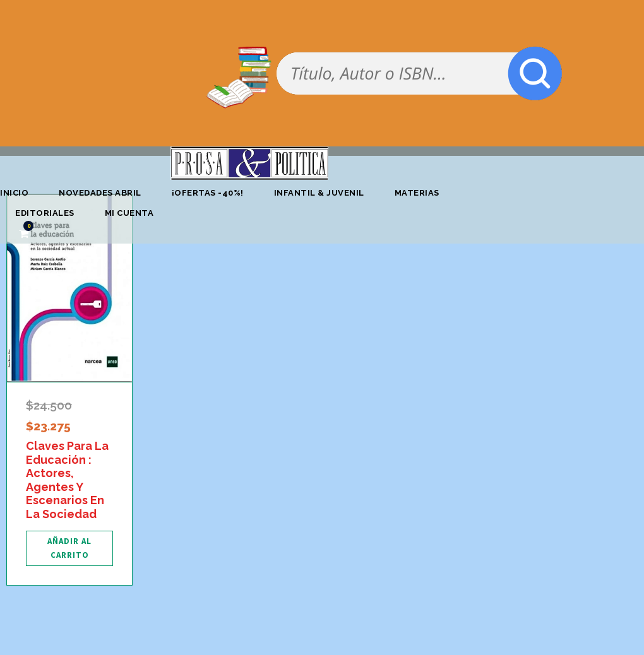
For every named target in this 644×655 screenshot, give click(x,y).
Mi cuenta (129, 213)
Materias (417, 193)
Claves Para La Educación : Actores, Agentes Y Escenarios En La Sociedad (67, 480)
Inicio (14, 193)
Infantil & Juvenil (319, 193)
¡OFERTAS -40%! (208, 193)
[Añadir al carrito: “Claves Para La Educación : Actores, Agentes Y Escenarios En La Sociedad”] (69, 548)
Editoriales (45, 213)
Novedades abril (100, 193)
